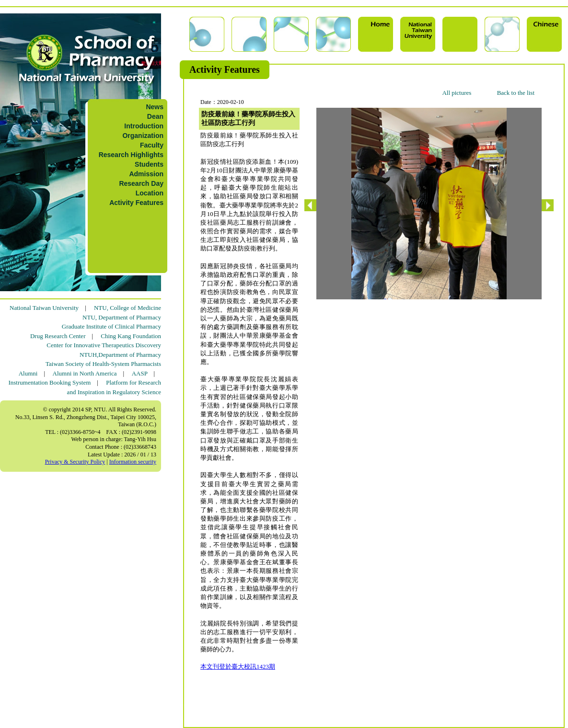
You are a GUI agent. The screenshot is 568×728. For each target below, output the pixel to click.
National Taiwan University (44, 308)
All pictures (457, 93)
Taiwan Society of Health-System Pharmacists (103, 364)
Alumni (28, 373)
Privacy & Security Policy (75, 462)
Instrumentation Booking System (49, 382)
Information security (133, 462)
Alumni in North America (85, 373)
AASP (140, 373)
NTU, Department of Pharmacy (122, 317)
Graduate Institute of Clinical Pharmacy (111, 326)
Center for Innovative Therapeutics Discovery (104, 345)
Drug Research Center (58, 336)
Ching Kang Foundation (131, 336)
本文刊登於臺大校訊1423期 (238, 666)
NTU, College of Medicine (128, 308)
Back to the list (516, 93)
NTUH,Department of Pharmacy (120, 355)
